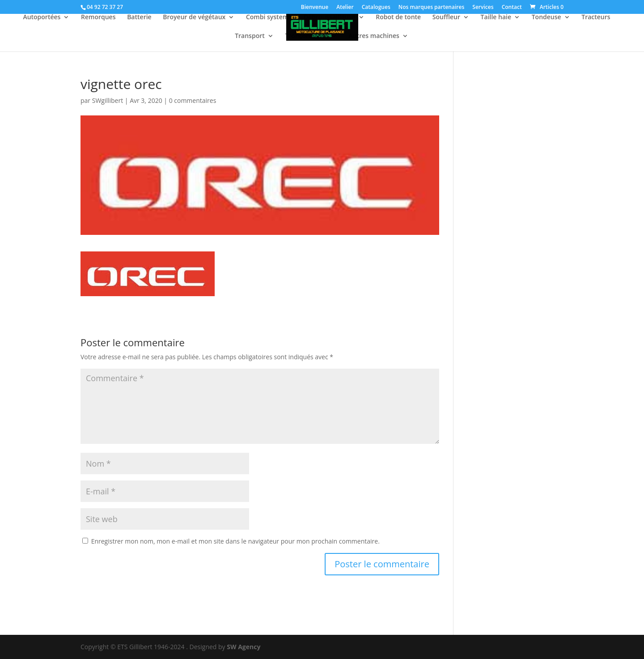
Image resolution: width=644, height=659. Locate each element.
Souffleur (446, 17)
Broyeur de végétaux (194, 17)
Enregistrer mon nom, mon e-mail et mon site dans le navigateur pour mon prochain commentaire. (235, 541)
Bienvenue (315, 8)
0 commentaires (193, 100)
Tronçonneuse (307, 36)
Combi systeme (269, 17)
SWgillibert (108, 100)
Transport (250, 36)
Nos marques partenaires (431, 8)
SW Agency (244, 647)
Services (483, 8)
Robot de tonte (398, 17)
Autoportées (42, 17)
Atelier (345, 8)
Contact (512, 8)
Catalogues (376, 8)
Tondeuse (547, 17)
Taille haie (496, 17)
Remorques (98, 17)
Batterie (139, 17)
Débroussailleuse (330, 17)
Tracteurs (596, 17)
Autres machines (374, 36)
